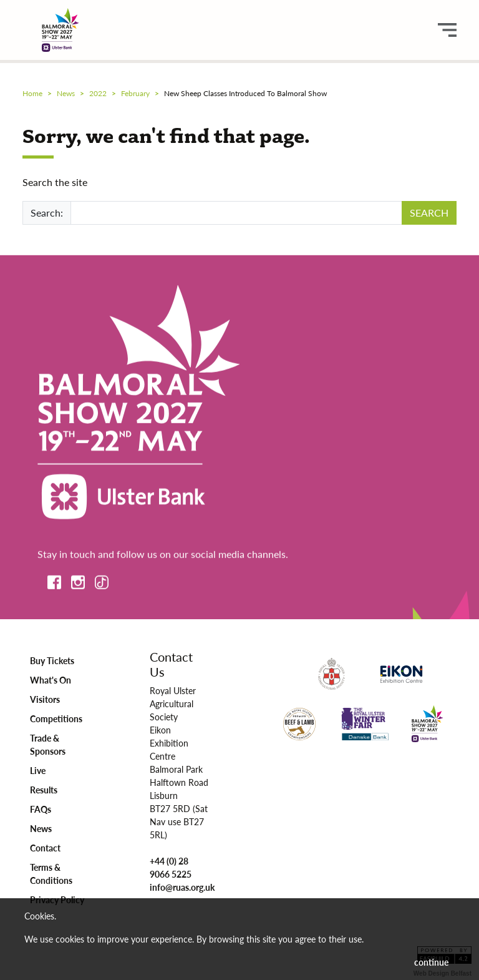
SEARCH (429, 213)
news (66, 93)
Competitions (56, 718)
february (135, 93)
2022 (98, 93)
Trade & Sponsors (48, 744)
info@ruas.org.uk (182, 887)
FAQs (41, 809)
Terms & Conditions (51, 874)
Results (44, 790)
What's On (51, 680)
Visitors (45, 699)
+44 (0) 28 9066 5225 (171, 867)
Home (32, 93)
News (41, 828)
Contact (45, 848)
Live (38, 770)
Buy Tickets (52, 660)
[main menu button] (447, 30)
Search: (47, 213)
